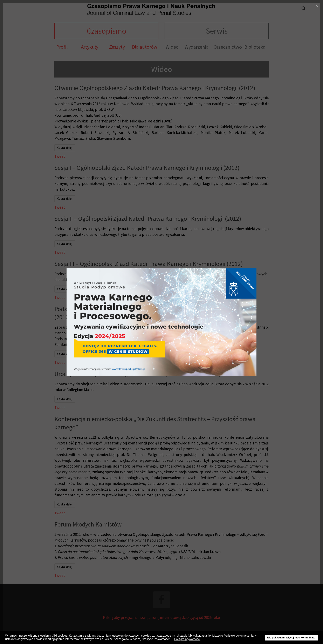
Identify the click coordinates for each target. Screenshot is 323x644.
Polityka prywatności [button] (187, 639)
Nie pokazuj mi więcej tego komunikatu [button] (291, 638)
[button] (172, 640)
